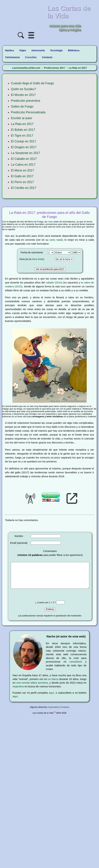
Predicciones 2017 (55, 68)
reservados (53, 712)
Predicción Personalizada (28, 112)
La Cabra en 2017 (23, 165)
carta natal (56, 240)
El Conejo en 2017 (23, 141)
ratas (50, 222)
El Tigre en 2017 (22, 136)
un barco (53, 684)
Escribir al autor (22, 118)
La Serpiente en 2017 (26, 153)
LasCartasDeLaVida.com (26, 68)
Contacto (65, 712)
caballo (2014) (54, 282)
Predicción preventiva (26, 101)
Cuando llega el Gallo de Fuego (32, 83)
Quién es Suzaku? (23, 89)
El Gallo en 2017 (22, 176)
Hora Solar (38, 259)
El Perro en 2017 (22, 182)
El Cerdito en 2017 (24, 188)
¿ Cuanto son (44, 608)
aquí (52, 698)
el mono (20, 227)
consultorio (76, 667)
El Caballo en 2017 (24, 159)
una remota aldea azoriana (32, 688)
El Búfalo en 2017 (23, 130)
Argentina (18, 692)
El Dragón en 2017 (24, 147)
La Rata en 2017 (78, 68)
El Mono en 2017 (22, 170)
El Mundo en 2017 (23, 95)
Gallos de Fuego (22, 106)
